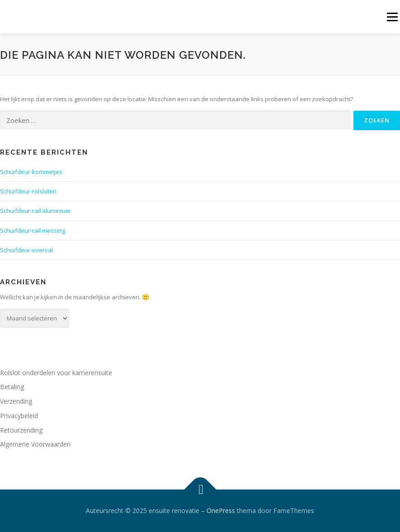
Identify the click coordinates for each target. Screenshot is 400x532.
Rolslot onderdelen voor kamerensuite (56, 373)
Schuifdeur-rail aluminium (35, 211)
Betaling (12, 387)
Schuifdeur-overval (26, 250)
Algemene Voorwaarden (35, 444)
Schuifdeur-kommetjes (31, 172)
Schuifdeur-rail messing (33, 231)
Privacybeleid (19, 416)
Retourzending (21, 430)
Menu (392, 17)
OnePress (221, 511)
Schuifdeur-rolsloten (28, 191)
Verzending (16, 401)
